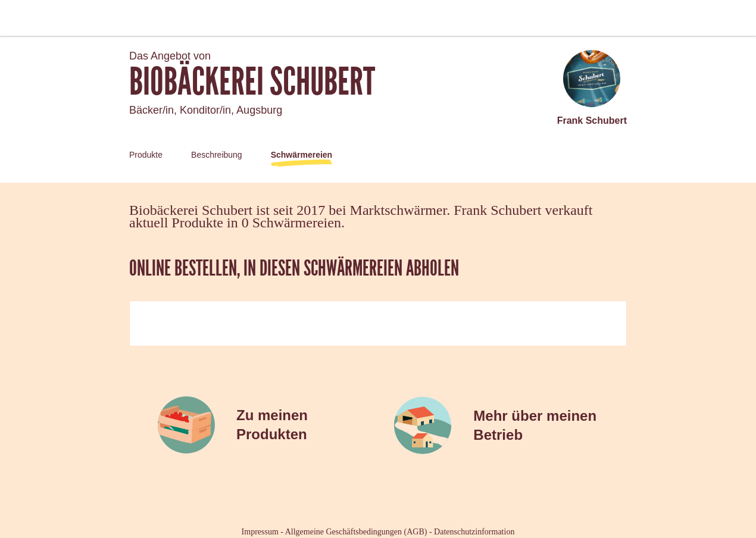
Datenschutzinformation (474, 532)
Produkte (146, 155)
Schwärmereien (302, 155)
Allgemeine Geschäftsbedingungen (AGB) (356, 532)
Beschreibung (217, 155)
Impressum (260, 532)
